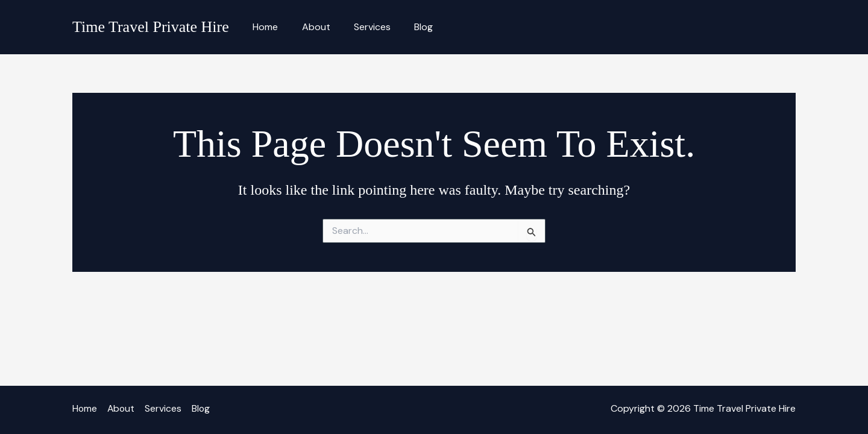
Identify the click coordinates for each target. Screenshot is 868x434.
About (310, 27)
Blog (408, 27)
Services (361, 27)
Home (263, 27)
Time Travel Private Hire (151, 27)
